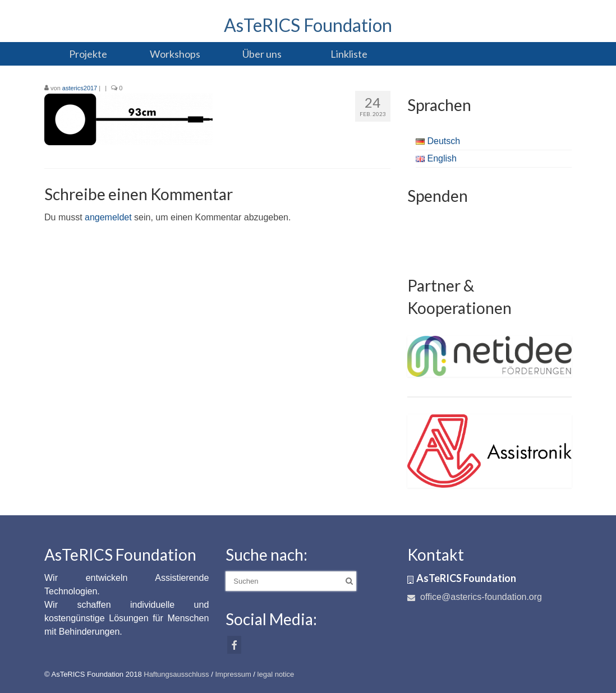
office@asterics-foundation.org (475, 597)
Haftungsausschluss (176, 674)
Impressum (233, 674)
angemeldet (108, 217)
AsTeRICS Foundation (308, 25)
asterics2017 (80, 88)
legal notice (276, 674)
